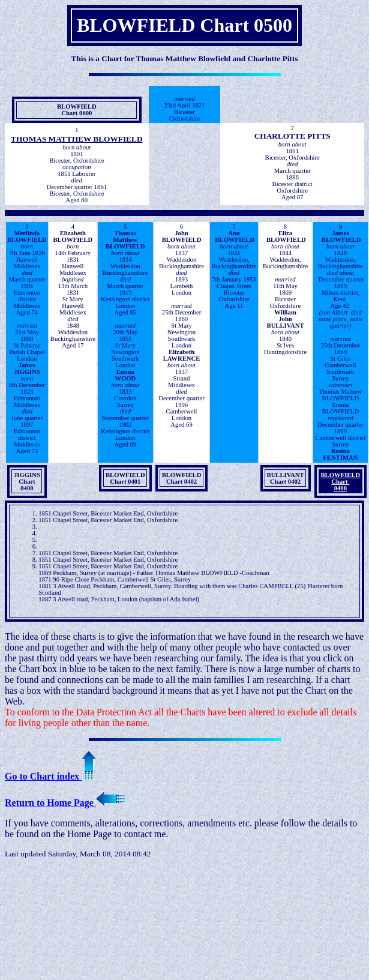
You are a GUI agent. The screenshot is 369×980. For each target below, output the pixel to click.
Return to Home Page (65, 803)
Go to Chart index (50, 776)
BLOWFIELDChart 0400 (341, 482)
